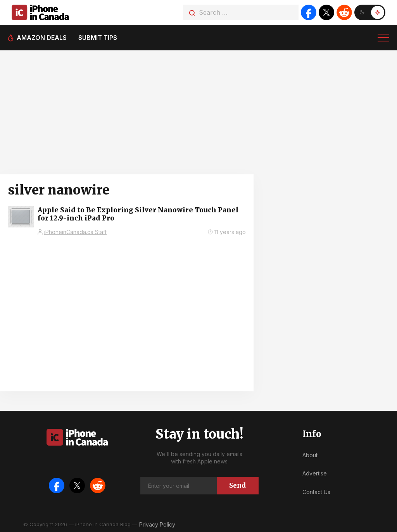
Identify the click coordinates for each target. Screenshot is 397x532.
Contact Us (316, 492)
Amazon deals (42, 38)
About (310, 455)
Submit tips (98, 38)
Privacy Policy (157, 524)
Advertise (315, 473)
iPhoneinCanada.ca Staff (75, 232)
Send (237, 486)
